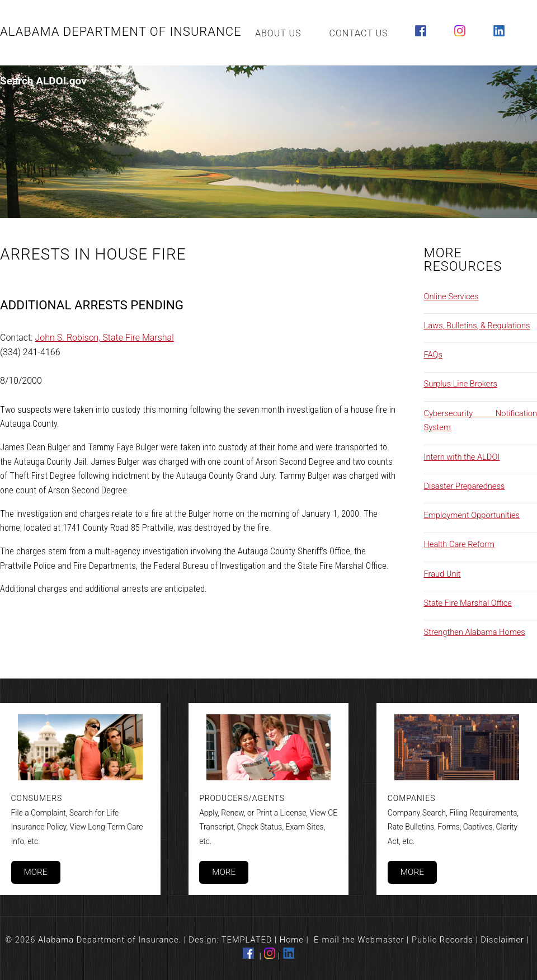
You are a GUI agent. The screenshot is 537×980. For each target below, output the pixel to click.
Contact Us (359, 33)
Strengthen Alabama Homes (475, 632)
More (35, 872)
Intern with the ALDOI (462, 457)
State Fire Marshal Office (468, 603)
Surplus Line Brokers (461, 384)
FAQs (433, 355)
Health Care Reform (460, 544)
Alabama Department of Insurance (121, 32)
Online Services (451, 296)
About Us (278, 33)
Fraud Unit (442, 574)
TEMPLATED (247, 940)
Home (292, 940)
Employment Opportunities (472, 515)
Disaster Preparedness (465, 486)
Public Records (442, 940)
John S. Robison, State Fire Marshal (105, 338)
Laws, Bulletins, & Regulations (477, 326)
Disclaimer (502, 940)
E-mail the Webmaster (359, 940)
